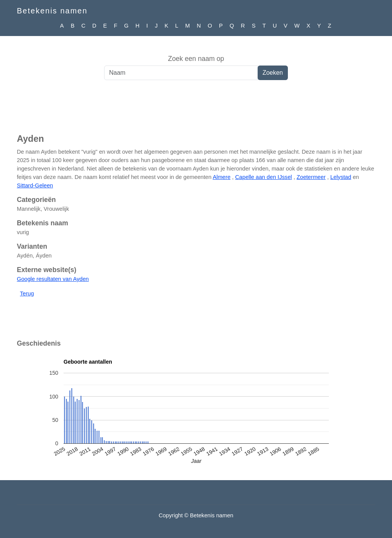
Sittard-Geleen (35, 185)
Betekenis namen (52, 11)
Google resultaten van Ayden (53, 279)
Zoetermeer (311, 177)
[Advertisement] (196, 111)
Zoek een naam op (196, 59)
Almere (222, 177)
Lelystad (341, 177)
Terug (27, 294)
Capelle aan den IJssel (263, 177)
